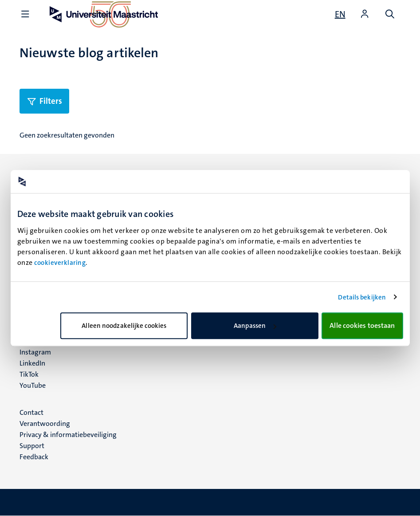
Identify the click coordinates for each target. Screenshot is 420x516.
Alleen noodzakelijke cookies (124, 326)
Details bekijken (362, 297)
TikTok (29, 374)
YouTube (33, 385)
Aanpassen (255, 326)
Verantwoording (45, 423)
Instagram (35, 352)
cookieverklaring (60, 263)
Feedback (34, 457)
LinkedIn (32, 363)
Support (32, 446)
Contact (31, 412)
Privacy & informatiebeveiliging (68, 435)
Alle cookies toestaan (362, 325)
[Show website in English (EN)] (340, 14)
